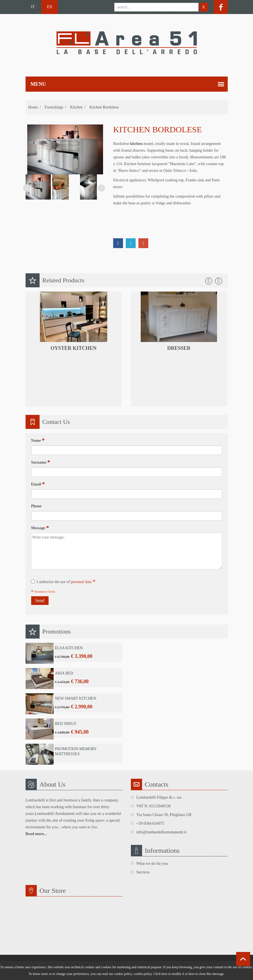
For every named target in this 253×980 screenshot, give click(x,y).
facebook (221, 7)
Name (38, 440)
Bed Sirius (66, 724)
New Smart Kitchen (76, 698)
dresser (179, 348)
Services (143, 872)
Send (40, 601)
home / (35, 107)
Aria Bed (64, 673)
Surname (41, 462)
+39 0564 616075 (150, 823)
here (192, 974)
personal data (81, 582)
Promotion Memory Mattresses (76, 751)
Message (40, 528)
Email (38, 484)
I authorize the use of (63, 582)
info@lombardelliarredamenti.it (161, 832)
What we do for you (152, 864)
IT (33, 7)
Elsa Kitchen (69, 648)
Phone (36, 506)
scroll (243, 959)
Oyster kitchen (74, 348)
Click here (161, 974)
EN (50, 7)
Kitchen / (78, 107)
